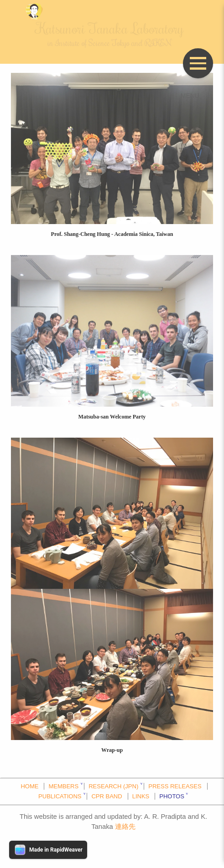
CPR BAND (107, 796)
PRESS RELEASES (175, 786)
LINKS (141, 796)
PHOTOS (172, 796)
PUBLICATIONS (60, 796)
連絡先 (125, 827)
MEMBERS (63, 786)
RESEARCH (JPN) (113, 786)
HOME (29, 786)
